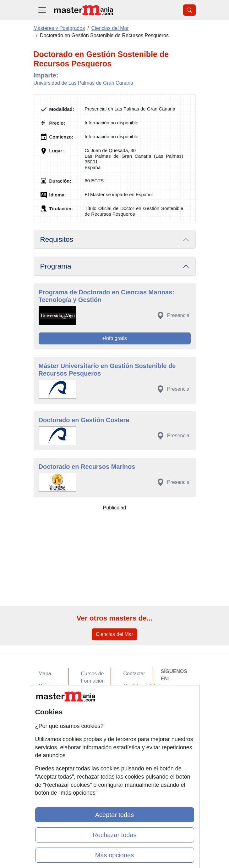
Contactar (134, 674)
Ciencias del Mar (114, 634)
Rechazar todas (114, 835)
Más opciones (114, 855)
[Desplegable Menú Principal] (42, 10)
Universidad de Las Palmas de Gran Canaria (84, 83)
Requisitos (57, 239)
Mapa (45, 674)
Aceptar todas (114, 815)
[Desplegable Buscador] (189, 10)
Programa (56, 266)
